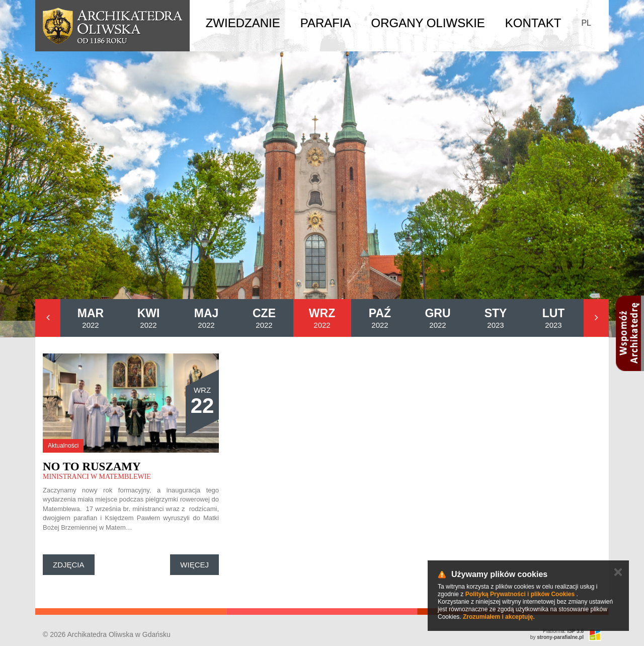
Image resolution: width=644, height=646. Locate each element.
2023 (496, 318)
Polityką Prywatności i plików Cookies (520, 594)
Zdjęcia (69, 565)
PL (586, 23)
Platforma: (563, 631)
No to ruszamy (92, 466)
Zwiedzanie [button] (243, 23)
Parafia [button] (326, 23)
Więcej (194, 565)
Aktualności (63, 446)
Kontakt (533, 23)
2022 (91, 318)
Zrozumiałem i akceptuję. (499, 617)
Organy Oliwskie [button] (428, 23)
